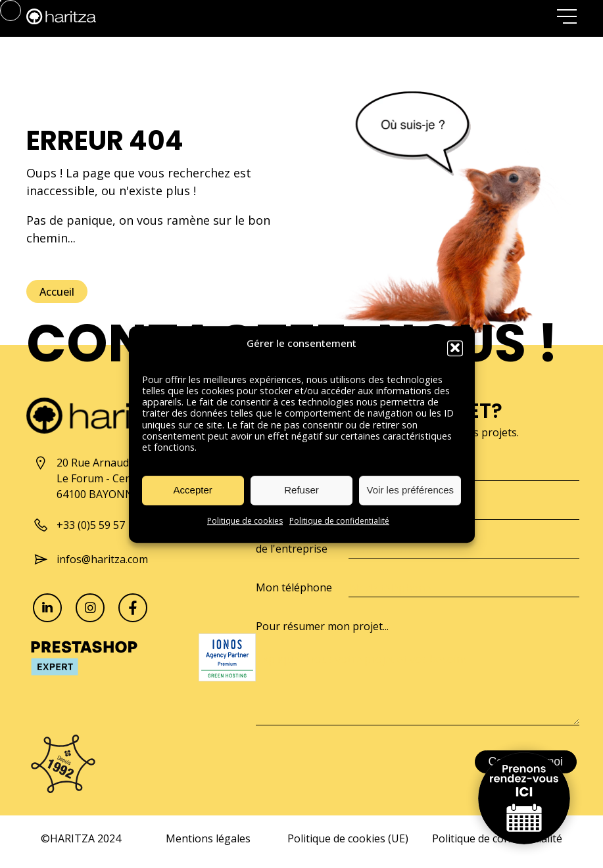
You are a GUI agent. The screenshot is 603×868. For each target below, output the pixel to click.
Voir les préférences (411, 498)
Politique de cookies (245, 529)
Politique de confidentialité (339, 529)
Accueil (57, 292)
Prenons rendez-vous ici (524, 798)
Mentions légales (208, 838)
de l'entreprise (292, 549)
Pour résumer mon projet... (322, 626)
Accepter (193, 498)
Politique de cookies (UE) (348, 838)
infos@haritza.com (90, 559)
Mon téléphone (294, 587)
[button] (455, 357)
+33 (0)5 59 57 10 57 (93, 525)
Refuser (301, 498)
